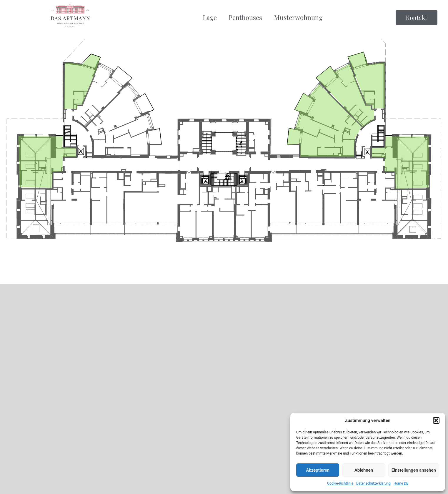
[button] (436, 420)
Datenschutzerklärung (373, 483)
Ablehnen (364, 470)
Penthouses (245, 17)
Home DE (401, 483)
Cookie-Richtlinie (340, 483)
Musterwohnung (298, 17)
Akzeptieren (318, 470)
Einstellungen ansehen (414, 470)
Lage (210, 17)
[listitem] (47, 162)
